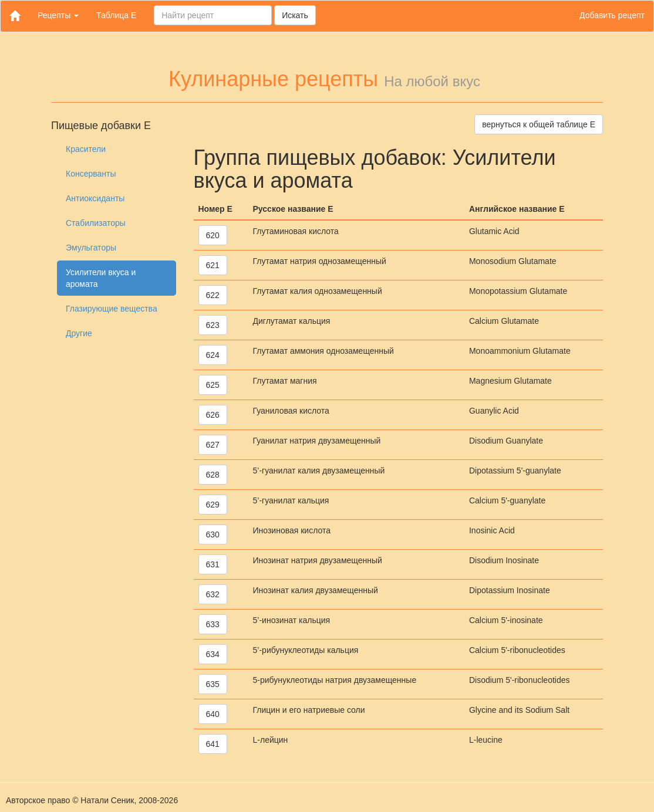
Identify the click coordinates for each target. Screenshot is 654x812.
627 (213, 445)
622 (213, 295)
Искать (295, 15)
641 (213, 744)
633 (213, 624)
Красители (86, 149)
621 (213, 265)
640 (213, 714)
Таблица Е (116, 15)
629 (213, 505)
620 (213, 235)
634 (213, 654)
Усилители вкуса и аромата (101, 278)
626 (213, 415)
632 (213, 594)
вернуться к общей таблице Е (539, 124)
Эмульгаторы (91, 248)
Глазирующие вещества (112, 309)
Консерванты (91, 174)
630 (213, 534)
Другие (79, 333)
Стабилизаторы (96, 223)
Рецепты (58, 15)
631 (213, 564)
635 (213, 684)
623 (213, 325)
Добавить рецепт (612, 15)
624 (213, 355)
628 (213, 475)
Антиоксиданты (95, 198)
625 (213, 385)
